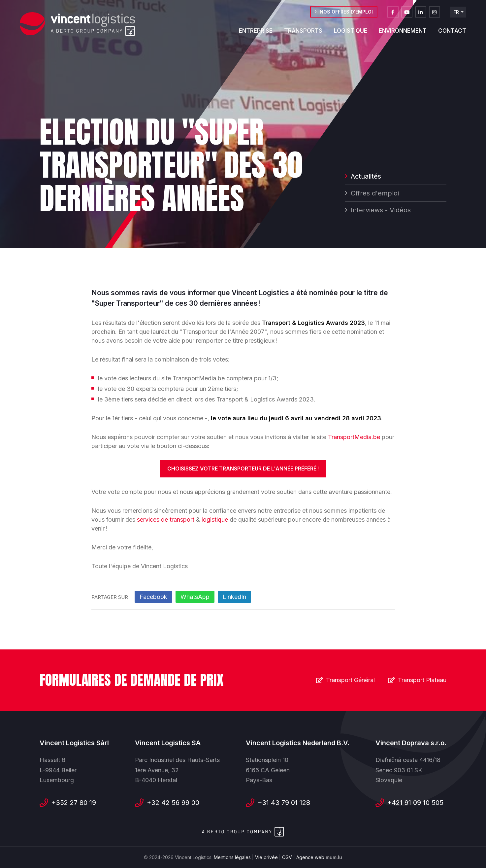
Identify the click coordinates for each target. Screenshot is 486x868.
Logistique (351, 33)
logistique (216, 520)
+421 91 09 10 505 (415, 803)
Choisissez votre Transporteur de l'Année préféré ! (243, 469)
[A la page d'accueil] (78, 24)
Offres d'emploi (375, 194)
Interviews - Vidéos (381, 211)
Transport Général (350, 680)
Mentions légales (232, 857)
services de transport (166, 520)
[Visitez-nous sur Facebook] (393, 15)
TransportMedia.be (354, 437)
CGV (287, 857)
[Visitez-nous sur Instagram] (435, 15)
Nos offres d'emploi (346, 14)
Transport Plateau (422, 680)
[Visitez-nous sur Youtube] (407, 15)
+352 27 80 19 (74, 803)
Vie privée (266, 857)
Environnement (403, 33)
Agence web (310, 857)
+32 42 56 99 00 (173, 803)
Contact (452, 33)
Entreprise (256, 33)
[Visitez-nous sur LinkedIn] (421, 15)
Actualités (366, 177)
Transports (303, 33)
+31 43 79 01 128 (284, 803)
